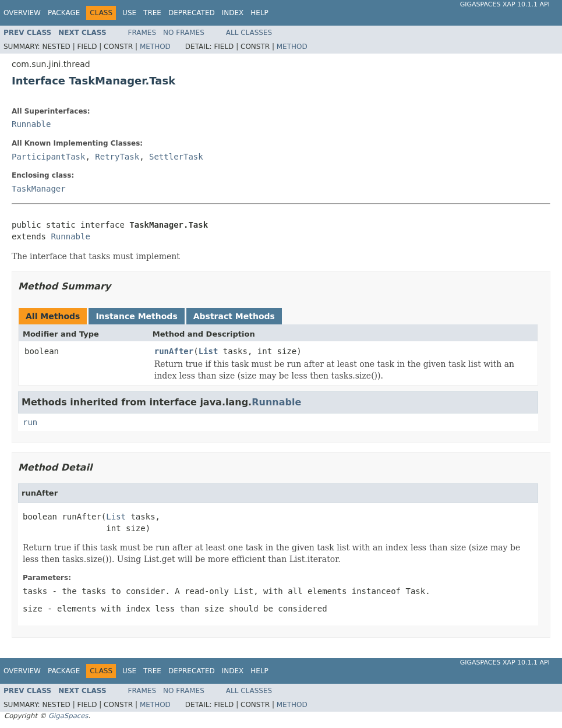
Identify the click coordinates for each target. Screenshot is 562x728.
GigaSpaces (68, 716)
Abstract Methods (234, 316)
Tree (152, 13)
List (208, 351)
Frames (142, 33)
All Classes (249, 33)
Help (259, 13)
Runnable (31, 124)
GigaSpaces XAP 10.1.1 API (505, 4)
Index (233, 13)
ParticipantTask (48, 157)
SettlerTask (176, 157)
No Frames (184, 33)
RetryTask (117, 157)
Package (64, 13)
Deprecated (192, 13)
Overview (22, 13)
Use (129, 13)
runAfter (174, 351)
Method (155, 47)
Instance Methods (136, 316)
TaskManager (39, 189)
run (30, 422)
